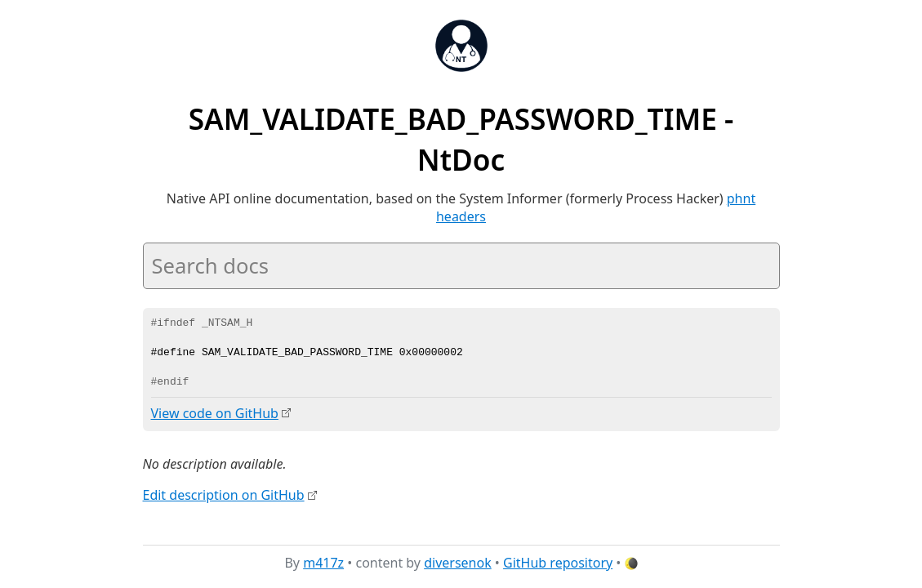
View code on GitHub (215, 413)
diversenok (458, 563)
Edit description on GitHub (224, 494)
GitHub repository (558, 563)
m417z (323, 563)
